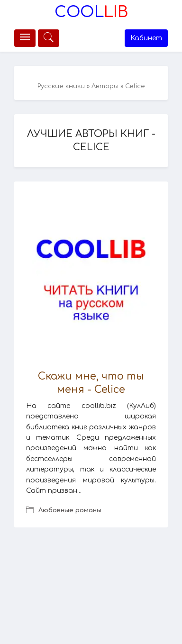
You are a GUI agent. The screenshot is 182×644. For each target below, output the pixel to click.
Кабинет (146, 38)
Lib (91, 12)
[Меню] (25, 38)
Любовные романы (70, 510)
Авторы (105, 86)
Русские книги (61, 86)
